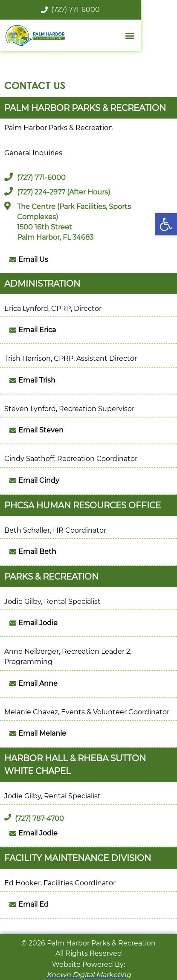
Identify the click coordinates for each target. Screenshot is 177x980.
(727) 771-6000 (89, 10)
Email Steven (41, 430)
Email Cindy (39, 480)
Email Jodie (38, 623)
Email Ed (33, 904)
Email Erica (37, 330)
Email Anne (38, 683)
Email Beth (37, 552)
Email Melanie (42, 733)
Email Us (33, 259)
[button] (166, 224)
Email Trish (37, 380)
